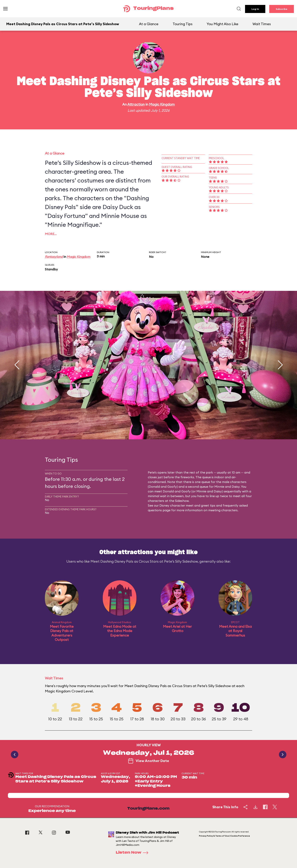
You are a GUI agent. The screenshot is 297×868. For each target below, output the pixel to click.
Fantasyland (54, 257)
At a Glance (149, 24)
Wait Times (262, 24)
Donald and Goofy (163, 487)
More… (51, 234)
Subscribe (282, 9)
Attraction (136, 104)
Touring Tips (183, 24)
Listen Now (133, 853)
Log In (255, 9)
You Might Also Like (223, 24)
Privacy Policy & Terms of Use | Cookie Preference (224, 836)
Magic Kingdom (162, 104)
